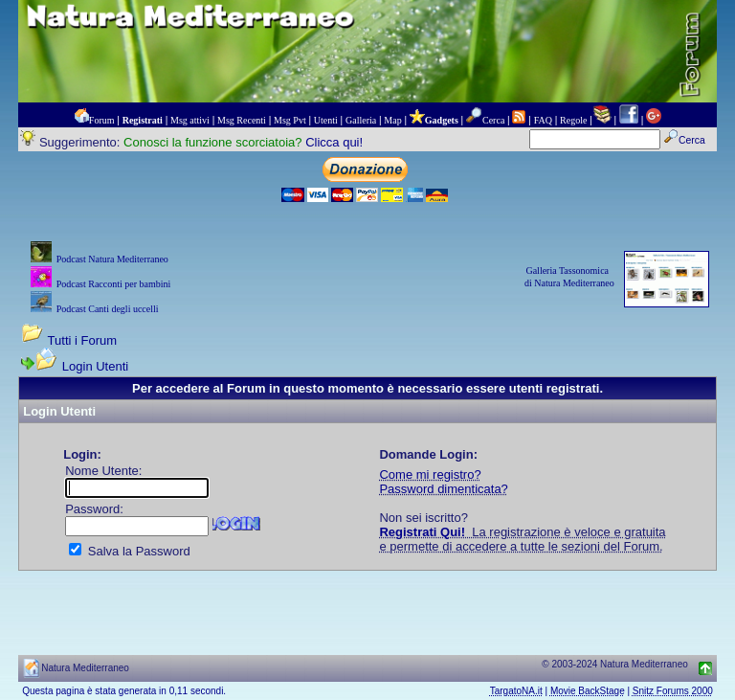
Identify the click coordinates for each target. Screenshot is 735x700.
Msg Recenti (242, 120)
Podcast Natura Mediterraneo (112, 259)
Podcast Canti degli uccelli (108, 309)
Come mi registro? (430, 474)
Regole (573, 120)
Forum (102, 120)
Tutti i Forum (82, 340)
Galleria (361, 120)
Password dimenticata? (443, 489)
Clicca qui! (334, 142)
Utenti (326, 120)
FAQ (543, 120)
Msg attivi (190, 120)
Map (392, 120)
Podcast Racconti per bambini (114, 284)
